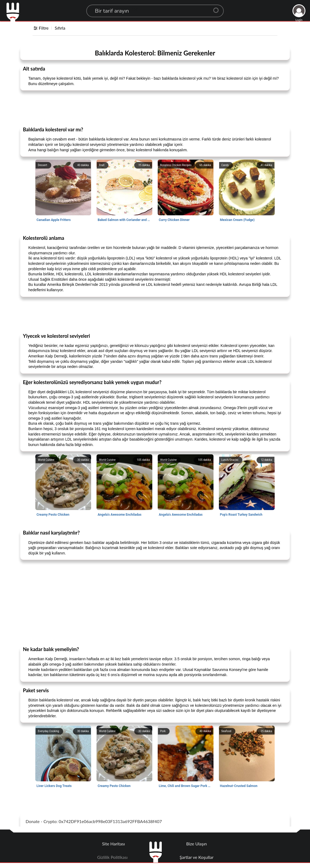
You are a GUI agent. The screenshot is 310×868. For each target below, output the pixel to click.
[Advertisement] (155, 108)
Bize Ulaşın (197, 844)
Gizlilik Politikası (113, 857)
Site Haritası (114, 844)
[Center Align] (218, 8)
